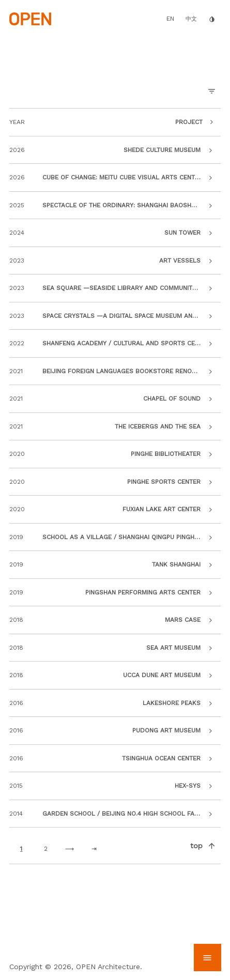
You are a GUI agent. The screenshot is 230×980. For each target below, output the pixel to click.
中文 (191, 19)
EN (170, 19)
